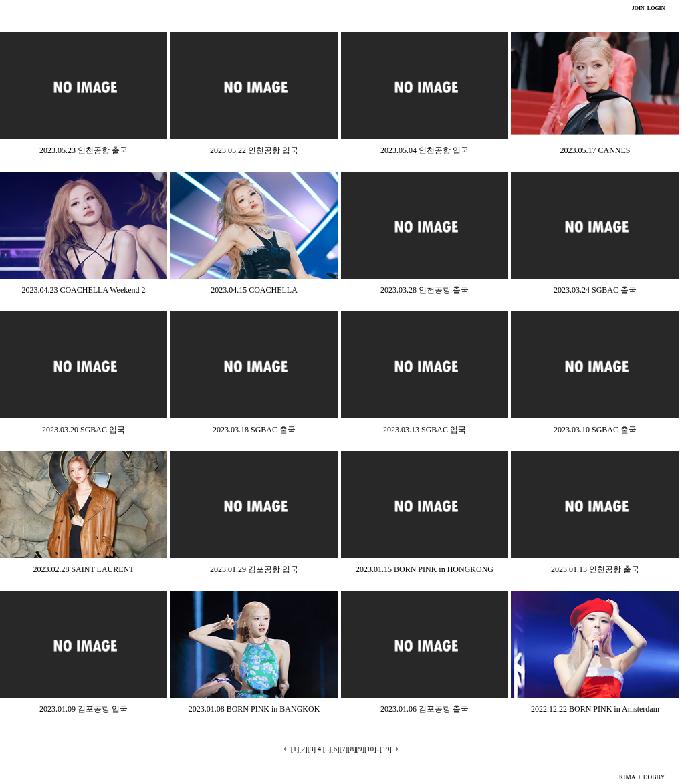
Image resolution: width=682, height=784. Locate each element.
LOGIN (656, 8)
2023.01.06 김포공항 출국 (425, 709)
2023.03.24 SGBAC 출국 (595, 290)
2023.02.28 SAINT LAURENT (83, 569)
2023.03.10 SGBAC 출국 (595, 430)
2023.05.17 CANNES (595, 150)
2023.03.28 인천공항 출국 (425, 290)
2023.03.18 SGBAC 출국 (254, 430)
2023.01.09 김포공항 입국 (84, 709)
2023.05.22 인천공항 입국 (254, 150)
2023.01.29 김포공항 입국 (254, 569)
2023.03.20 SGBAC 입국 (84, 430)
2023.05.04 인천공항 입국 (425, 150)
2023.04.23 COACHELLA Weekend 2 (83, 290)
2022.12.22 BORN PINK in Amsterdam (595, 709)
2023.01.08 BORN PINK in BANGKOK (254, 709)
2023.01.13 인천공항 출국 (595, 569)
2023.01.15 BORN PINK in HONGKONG (425, 569)
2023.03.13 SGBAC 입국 (425, 430)
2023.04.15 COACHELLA (254, 290)
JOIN (638, 8)
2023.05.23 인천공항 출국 (84, 150)
